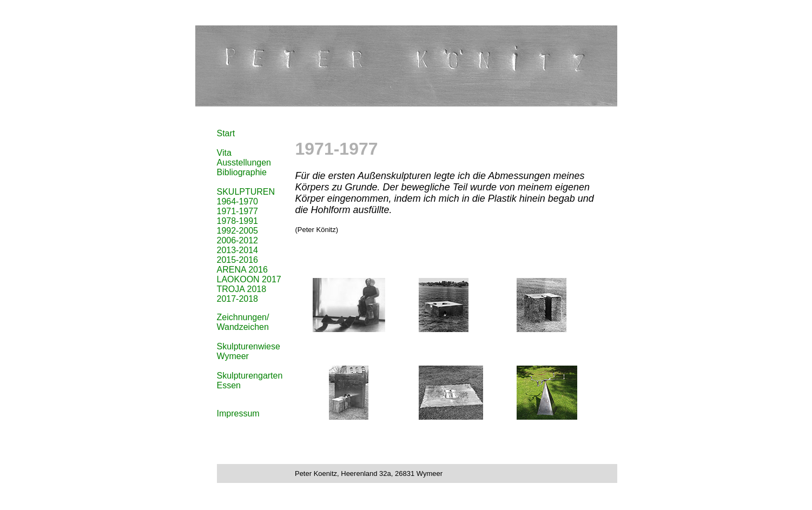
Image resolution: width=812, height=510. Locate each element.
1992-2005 (238, 231)
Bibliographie (242, 172)
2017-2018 (238, 299)
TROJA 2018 (242, 289)
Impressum (238, 413)
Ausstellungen (244, 163)
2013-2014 (238, 250)
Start (226, 133)
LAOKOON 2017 (249, 279)
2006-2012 (238, 240)
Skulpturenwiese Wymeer (249, 351)
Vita (224, 153)
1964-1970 (238, 201)
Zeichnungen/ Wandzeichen (243, 322)
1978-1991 (238, 221)
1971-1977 (238, 211)
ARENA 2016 (242, 270)
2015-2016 (238, 260)
